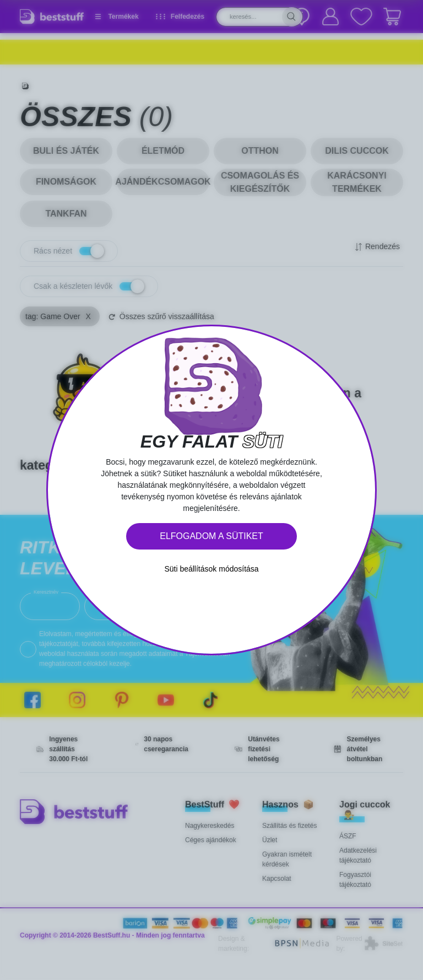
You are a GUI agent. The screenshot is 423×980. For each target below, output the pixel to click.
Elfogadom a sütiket (211, 536)
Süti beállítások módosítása (211, 569)
